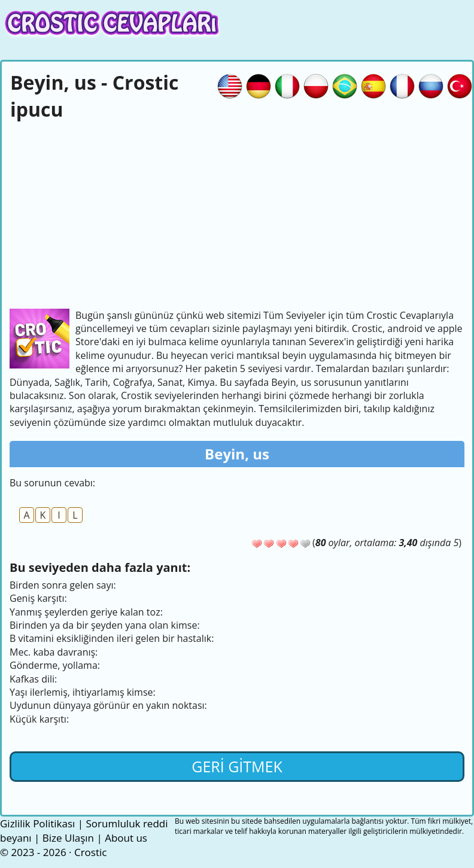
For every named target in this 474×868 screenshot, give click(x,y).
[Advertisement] (237, 213)
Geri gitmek (237, 766)
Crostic (90, 852)
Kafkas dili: (33, 679)
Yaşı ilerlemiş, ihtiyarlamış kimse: (83, 692)
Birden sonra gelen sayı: (63, 585)
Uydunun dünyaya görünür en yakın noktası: (108, 705)
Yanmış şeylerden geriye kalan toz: (86, 612)
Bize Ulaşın (68, 838)
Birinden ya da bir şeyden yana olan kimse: (105, 625)
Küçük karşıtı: (39, 719)
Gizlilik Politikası (37, 823)
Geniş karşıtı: (38, 598)
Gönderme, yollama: (55, 665)
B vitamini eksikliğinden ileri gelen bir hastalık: (112, 638)
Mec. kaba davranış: (54, 652)
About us (126, 838)
